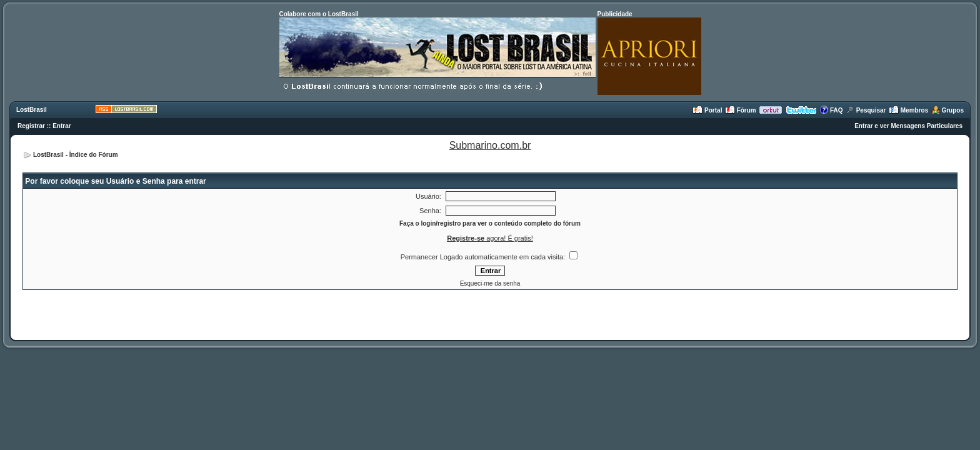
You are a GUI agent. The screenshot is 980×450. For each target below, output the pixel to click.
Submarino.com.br (490, 145)
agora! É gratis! (490, 238)
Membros (908, 110)
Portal (707, 110)
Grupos (947, 110)
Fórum (741, 110)
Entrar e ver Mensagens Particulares (908, 126)
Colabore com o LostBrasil (319, 14)
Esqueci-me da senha (490, 283)
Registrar (31, 126)
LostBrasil (32, 110)
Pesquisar (866, 110)
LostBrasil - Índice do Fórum (76, 155)
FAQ (831, 110)
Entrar (62, 126)
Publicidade (615, 14)
